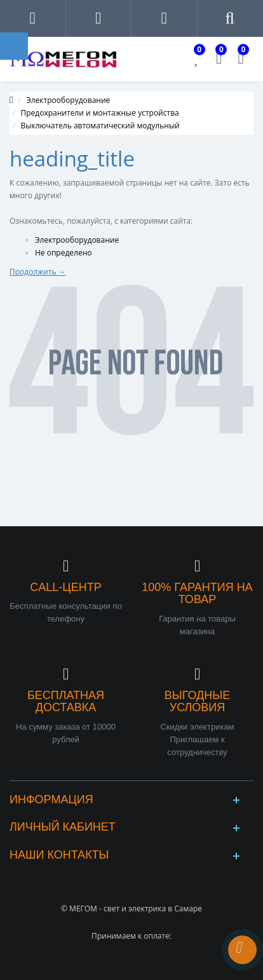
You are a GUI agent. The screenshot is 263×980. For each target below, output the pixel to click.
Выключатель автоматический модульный (100, 126)
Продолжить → (38, 272)
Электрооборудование (68, 100)
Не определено (64, 253)
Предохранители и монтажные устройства (100, 113)
